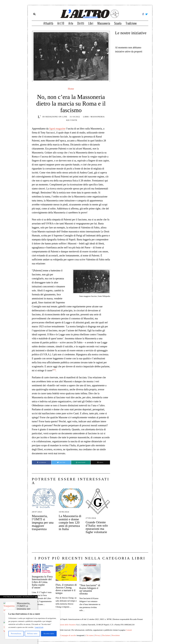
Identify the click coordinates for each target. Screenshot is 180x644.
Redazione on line (56, 117)
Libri (91, 23)
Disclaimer (106, 635)
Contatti (129, 630)
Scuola (118, 23)
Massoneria (104, 23)
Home (71, 89)
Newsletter (116, 635)
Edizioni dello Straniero (67, 625)
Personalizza (16, 634)
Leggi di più (39, 627)
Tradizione (131, 23)
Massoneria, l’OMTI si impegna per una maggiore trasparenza (43, 523)
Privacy (98, 635)
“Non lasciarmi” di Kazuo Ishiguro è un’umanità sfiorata (90, 589)
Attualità (48, 23)
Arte (71, 23)
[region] (32, 624)
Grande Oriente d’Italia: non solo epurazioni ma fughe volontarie (97, 527)
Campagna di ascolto (68, 635)
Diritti (81, 23)
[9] (55, 370)
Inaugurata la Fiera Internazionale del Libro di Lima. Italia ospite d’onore (42, 582)
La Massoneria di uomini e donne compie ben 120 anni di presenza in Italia (70, 523)
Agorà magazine (57, 129)
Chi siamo (90, 635)
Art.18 (61, 23)
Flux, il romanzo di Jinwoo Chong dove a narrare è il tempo (66, 589)
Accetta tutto (49, 634)
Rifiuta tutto (32, 634)
